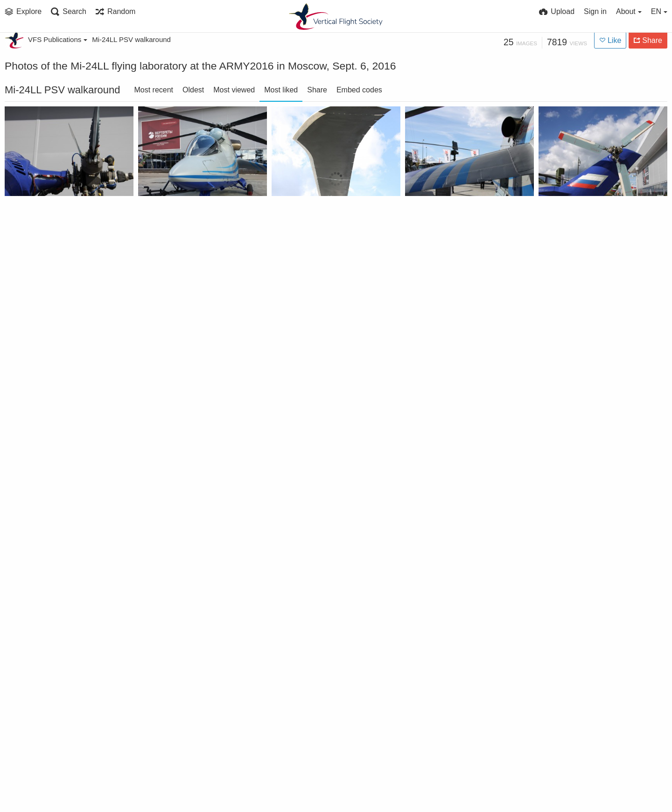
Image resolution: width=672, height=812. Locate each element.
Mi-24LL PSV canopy (45, 619)
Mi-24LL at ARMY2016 (181, 219)
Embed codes (359, 90)
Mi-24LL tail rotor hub (48, 219)
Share (317, 90)
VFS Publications (58, 39)
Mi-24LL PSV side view (582, 486)
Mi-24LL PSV (431, 619)
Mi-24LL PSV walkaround (131, 39)
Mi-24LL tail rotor (574, 219)
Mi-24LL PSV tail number (453, 753)
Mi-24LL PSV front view (584, 353)
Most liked (281, 90)
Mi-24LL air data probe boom (458, 353)
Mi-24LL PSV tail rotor (581, 753)
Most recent (154, 90)
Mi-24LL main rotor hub (51, 353)
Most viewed (234, 90)
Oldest (193, 90)
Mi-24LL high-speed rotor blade (324, 219)
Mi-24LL (23, 486)
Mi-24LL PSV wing (174, 753)
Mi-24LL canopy (171, 353)
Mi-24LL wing (433, 219)
